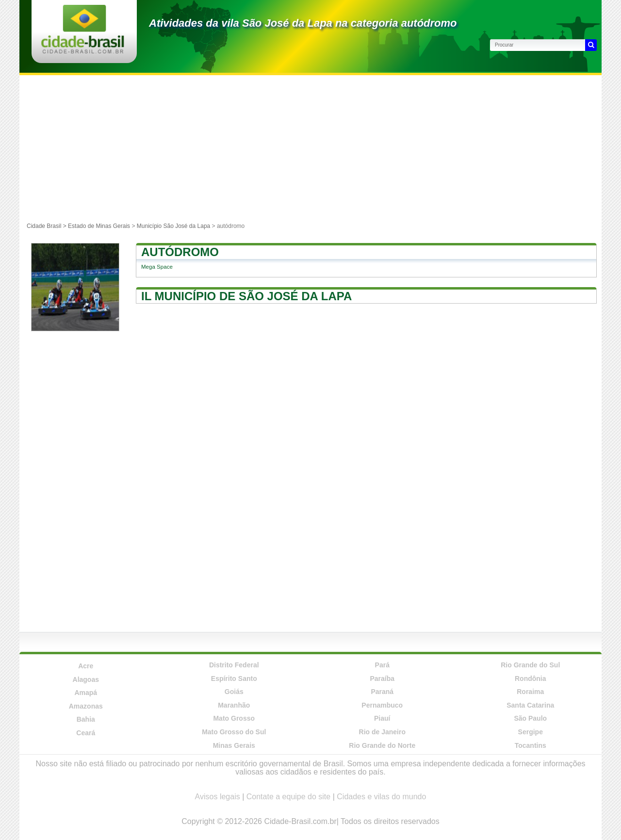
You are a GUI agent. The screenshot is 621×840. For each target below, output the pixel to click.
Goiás (234, 692)
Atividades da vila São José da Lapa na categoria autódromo (303, 23)
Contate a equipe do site (288, 797)
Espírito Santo (234, 678)
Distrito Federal (234, 665)
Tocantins (531, 745)
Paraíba (382, 678)
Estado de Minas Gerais (99, 226)
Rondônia (531, 678)
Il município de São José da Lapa (246, 296)
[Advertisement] (310, 148)
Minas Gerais (234, 745)
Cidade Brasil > (47, 226)
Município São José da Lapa (173, 226)
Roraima (530, 692)
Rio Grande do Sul (530, 665)
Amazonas (86, 706)
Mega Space (157, 267)
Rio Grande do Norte (382, 745)
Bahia (86, 719)
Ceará (86, 733)
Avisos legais (218, 797)
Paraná (382, 692)
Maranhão (234, 705)
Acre (86, 666)
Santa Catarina (530, 705)
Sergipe (531, 732)
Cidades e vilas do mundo (381, 797)
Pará (382, 665)
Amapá (86, 693)
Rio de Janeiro (382, 732)
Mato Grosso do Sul (234, 732)
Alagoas (86, 679)
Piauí (382, 718)
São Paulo (530, 718)
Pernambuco (382, 705)
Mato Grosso (234, 718)
